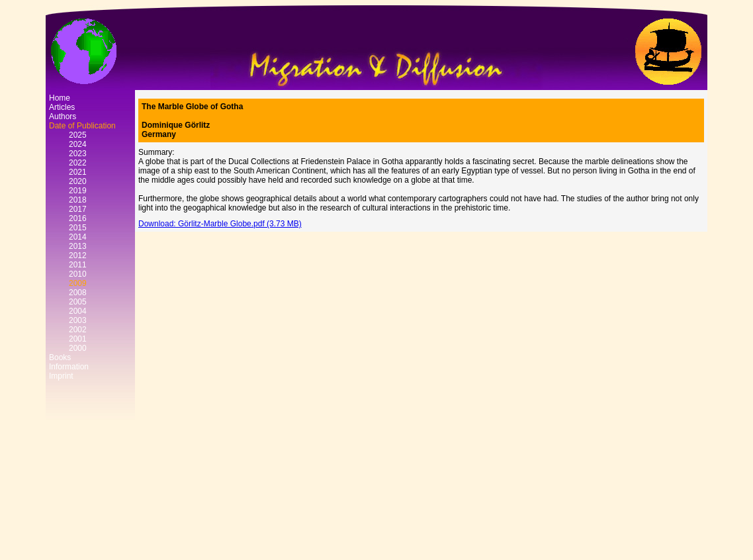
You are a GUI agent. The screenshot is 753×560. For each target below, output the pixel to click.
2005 (78, 302)
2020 (78, 181)
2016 (78, 218)
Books (60, 357)
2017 (78, 209)
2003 (78, 320)
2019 (78, 191)
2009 (78, 283)
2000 (78, 348)
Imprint (61, 376)
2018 (78, 200)
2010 (78, 274)
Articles (62, 107)
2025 (78, 135)
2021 (78, 172)
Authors (63, 117)
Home (60, 98)
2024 (78, 144)
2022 (78, 163)
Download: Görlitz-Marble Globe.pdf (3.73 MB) (220, 224)
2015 (78, 228)
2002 (78, 330)
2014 (78, 237)
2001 (78, 339)
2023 (78, 154)
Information (69, 367)
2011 (78, 265)
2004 (78, 311)
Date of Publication (82, 126)
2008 (78, 293)
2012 (78, 256)
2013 (78, 246)
